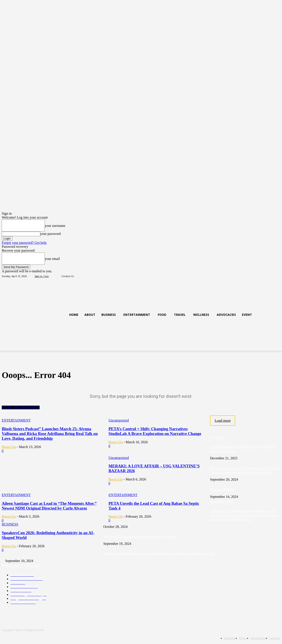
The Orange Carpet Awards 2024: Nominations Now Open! (140, 537)
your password (50, 234)
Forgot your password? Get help (24, 243)
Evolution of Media (222, 489)
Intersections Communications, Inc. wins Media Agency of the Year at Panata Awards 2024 (159, 554)
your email (52, 259)
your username (55, 226)
